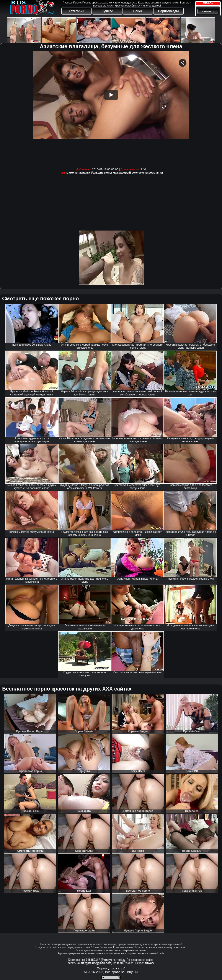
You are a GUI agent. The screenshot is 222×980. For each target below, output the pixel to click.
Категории (77, 11)
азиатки (85, 173)
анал (160, 173)
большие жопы (101, 173)
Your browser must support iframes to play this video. (111, 108)
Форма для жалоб (111, 968)
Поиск (138, 11)
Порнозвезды (169, 11)
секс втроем (147, 173)
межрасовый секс (125, 173)
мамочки (72, 173)
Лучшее (107, 11)
